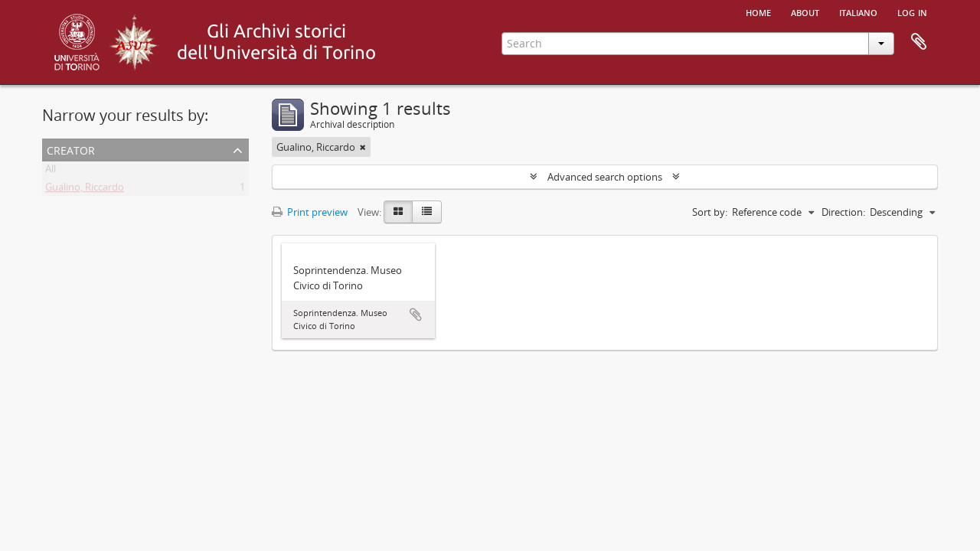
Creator (71, 149)
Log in (912, 11)
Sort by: (710, 212)
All (51, 171)
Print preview (310, 212)
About (805, 11)
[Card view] (398, 212)
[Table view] (427, 212)
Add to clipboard (416, 315)
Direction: (843, 212)
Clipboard (919, 42)
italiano (858, 11)
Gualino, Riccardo (85, 190)
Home (758, 11)
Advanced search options (605, 177)
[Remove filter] (363, 147)
